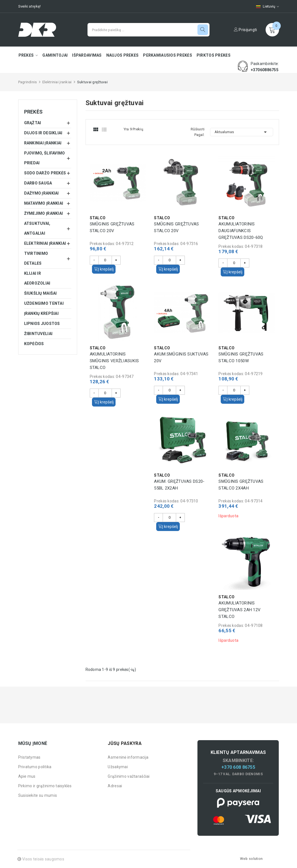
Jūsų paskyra (125, 743)
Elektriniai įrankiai (45, 243)
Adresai (115, 786)
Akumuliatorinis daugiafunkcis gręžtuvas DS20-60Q (241, 231)
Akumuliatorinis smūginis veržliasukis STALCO (114, 361)
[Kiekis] (105, 260)
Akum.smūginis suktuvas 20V (181, 357)
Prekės (34, 112)
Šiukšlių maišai (41, 293)
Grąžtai (33, 123)
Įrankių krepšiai (41, 313)
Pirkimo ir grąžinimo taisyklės (45, 786)
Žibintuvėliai (38, 334)
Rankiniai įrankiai (43, 143)
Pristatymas (29, 757)
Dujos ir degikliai (43, 133)
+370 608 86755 (238, 767)
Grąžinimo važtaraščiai (129, 776)
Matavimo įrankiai (44, 203)
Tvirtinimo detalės (36, 258)
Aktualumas (241, 132)
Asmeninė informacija (128, 757)
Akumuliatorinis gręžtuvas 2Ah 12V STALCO (240, 610)
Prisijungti (246, 30)
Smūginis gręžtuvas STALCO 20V (112, 227)
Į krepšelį (104, 269)
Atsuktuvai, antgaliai (37, 228)
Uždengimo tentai (44, 303)
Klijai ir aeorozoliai (37, 278)
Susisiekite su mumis (38, 795)
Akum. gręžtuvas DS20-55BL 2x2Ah (179, 485)
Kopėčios (34, 344)
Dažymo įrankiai (42, 193)
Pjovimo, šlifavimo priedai (45, 158)
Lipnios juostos (42, 324)
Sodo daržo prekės (45, 173)
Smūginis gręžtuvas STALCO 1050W (241, 357)
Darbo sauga (38, 183)
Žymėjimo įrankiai (44, 213)
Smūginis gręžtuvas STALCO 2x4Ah (241, 485)
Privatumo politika (35, 767)
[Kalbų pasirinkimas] (265, 6)
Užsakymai (118, 767)
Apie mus (27, 776)
